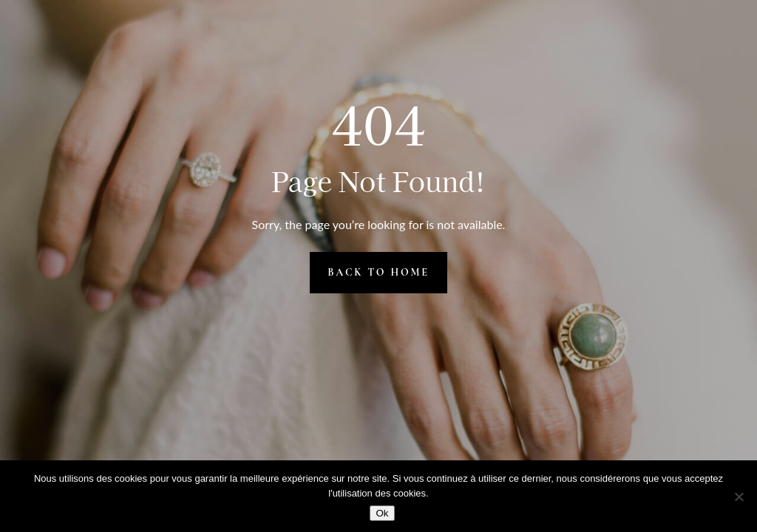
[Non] (739, 497)
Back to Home (378, 272)
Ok (382, 513)
